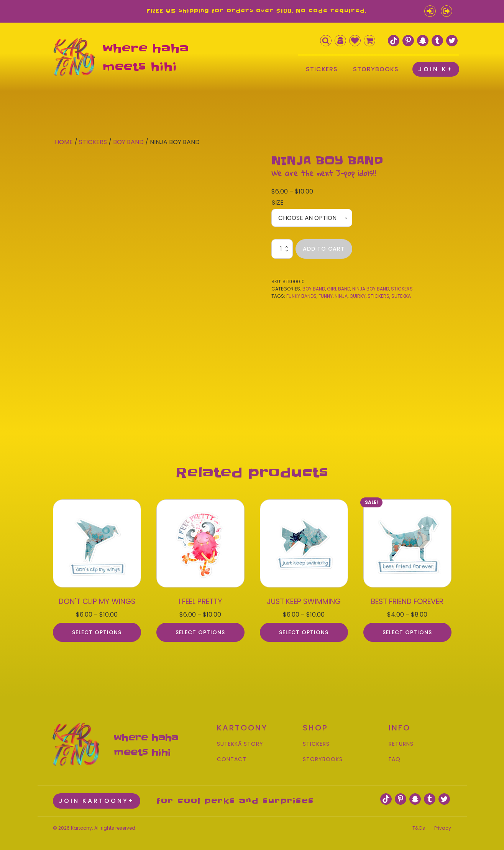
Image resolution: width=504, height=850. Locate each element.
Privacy (443, 823)
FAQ (395, 756)
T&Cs (419, 823)
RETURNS (401, 741)
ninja (341, 296)
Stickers (93, 142)
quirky (358, 296)
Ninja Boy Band (371, 289)
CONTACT (232, 756)
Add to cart (324, 249)
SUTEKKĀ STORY (240, 741)
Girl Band (339, 289)
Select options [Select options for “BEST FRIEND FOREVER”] (407, 629)
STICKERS (322, 69)
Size (278, 203)
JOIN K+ (436, 69)
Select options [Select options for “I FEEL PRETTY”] (200, 629)
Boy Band (128, 142)
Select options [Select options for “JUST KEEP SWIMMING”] (304, 629)
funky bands (301, 296)
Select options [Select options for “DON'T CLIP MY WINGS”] (97, 629)
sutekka (401, 296)
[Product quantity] (282, 249)
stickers (378, 296)
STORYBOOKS (376, 69)
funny (326, 296)
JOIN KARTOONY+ (97, 797)
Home (64, 142)
